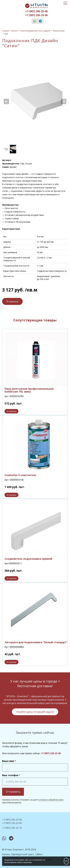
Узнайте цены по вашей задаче (35, 712)
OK (66, 861)
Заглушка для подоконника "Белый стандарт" (36, 642)
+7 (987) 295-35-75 (12, 828)
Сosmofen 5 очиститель (20, 475)
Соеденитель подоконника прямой (28, 559)
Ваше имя (8, 761)
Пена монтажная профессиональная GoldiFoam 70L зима (29, 390)
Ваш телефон (10, 775)
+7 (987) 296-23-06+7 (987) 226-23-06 (36, 13)
